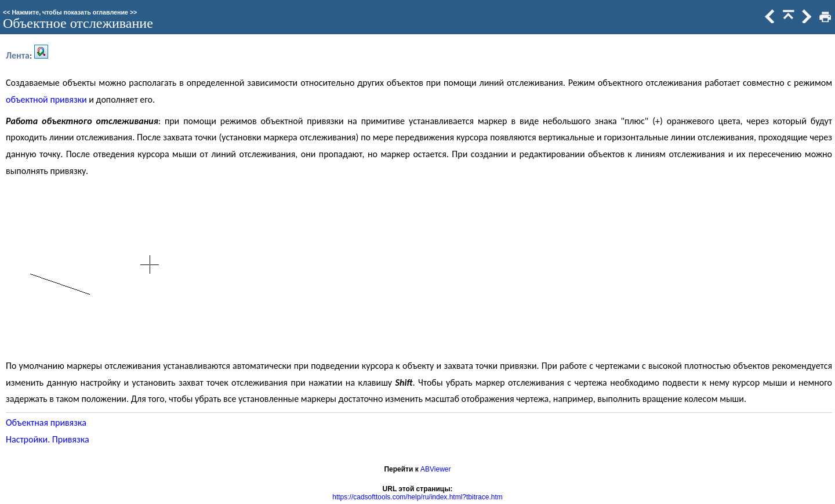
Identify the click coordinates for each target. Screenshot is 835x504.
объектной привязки (46, 99)
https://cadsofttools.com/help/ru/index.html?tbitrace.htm (417, 497)
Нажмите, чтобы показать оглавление (70, 12)
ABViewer (435, 469)
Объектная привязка (46, 423)
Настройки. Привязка (48, 439)
